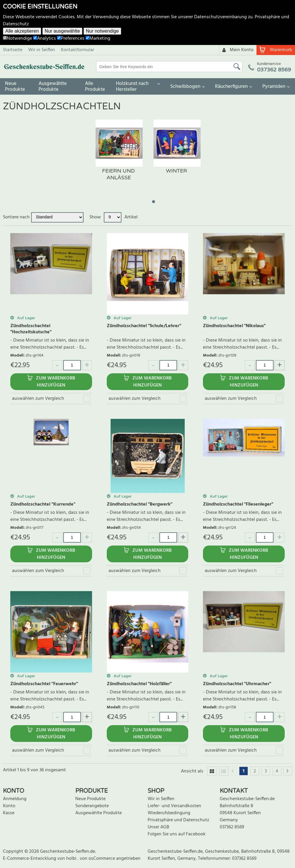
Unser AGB (158, 827)
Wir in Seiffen (42, 50)
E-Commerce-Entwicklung (30, 859)
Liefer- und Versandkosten (174, 806)
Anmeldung (15, 799)
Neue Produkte (15, 87)
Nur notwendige (102, 31)
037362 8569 (232, 827)
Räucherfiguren (231, 87)
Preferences (71, 39)
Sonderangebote (92, 806)
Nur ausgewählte (62, 31)
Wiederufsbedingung (169, 813)
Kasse (9, 813)
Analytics (45, 39)
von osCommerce (98, 859)
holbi (72, 859)
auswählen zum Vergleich (38, 399)
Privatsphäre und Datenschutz (178, 820)
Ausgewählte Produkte (53, 87)
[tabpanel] (119, 156)
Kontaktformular (77, 50)
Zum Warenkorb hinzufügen (55, 382)
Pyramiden (274, 87)
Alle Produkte (95, 87)
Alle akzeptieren (22, 31)
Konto (9, 806)
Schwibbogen (185, 87)
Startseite (13, 50)
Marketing (98, 39)
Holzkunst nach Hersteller (132, 87)
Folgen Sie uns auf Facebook (177, 834)
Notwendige (17, 39)
